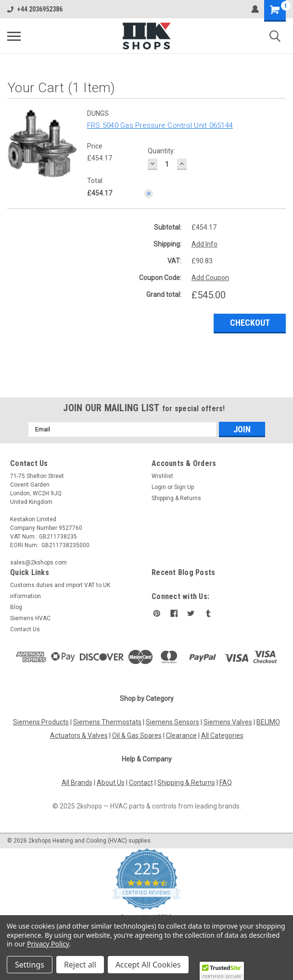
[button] (222, 971)
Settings (30, 965)
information (25, 596)
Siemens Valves (228, 722)
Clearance (181, 735)
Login (159, 487)
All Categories (222, 735)
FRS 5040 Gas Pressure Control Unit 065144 (160, 125)
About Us (111, 783)
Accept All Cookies (148, 965)
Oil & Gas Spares (137, 735)
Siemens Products (41, 722)
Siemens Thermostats (107, 722)
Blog (16, 607)
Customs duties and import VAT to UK (60, 585)
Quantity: (161, 151)
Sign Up (184, 487)
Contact (141, 783)
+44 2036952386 (35, 9)
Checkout (250, 323)
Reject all (80, 965)
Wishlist (162, 476)
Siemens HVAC (30, 618)
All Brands (77, 783)
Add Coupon (210, 278)
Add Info (204, 244)
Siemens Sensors (172, 722)
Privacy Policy (48, 944)
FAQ (226, 783)
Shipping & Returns (176, 498)
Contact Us (25, 629)
